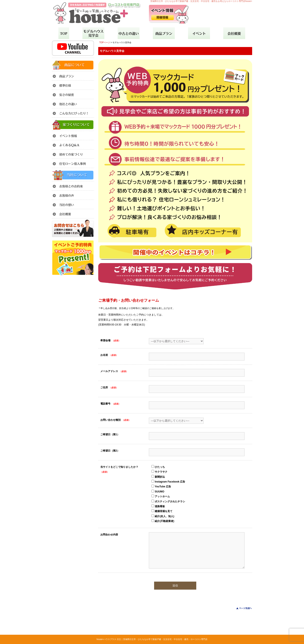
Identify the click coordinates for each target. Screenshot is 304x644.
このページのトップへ (241, 608)
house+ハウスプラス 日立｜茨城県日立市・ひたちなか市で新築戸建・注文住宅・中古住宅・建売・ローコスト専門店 (152, 639)
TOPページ (105, 42)
